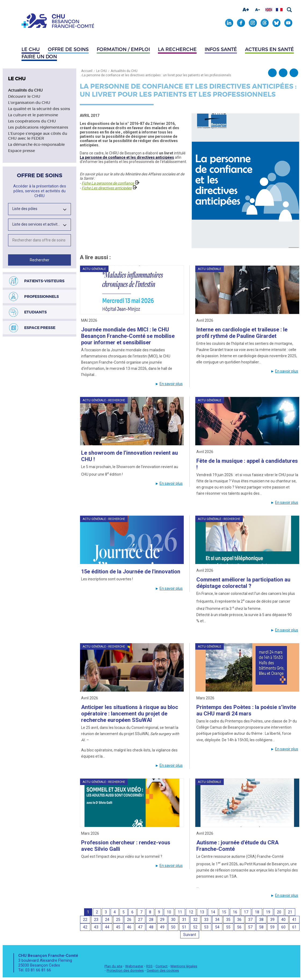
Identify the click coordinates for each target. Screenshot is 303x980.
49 (162, 927)
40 (283, 920)
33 (206, 920)
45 (118, 927)
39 (272, 920)
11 (180, 912)
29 (162, 920)
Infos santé (221, 49)
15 (224, 912)
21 (290, 912)
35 (228, 920)
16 (235, 912)
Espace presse (21, 151)
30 (173, 920)
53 (206, 927)
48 (151, 927)
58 (261, 927)
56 (239, 927)
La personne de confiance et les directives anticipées (127, 157)
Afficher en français (279, 10)
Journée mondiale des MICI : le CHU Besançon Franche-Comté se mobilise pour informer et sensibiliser (128, 336)
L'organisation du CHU (29, 103)
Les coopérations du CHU (32, 121)
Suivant (190, 935)
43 (96, 927)
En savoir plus (171, 384)
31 (184, 920)
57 (250, 927)
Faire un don (39, 57)
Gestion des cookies (163, 970)
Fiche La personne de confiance (108, 183)
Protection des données (125, 970)
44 (107, 927)
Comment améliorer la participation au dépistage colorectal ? (243, 583)
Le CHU (31, 49)
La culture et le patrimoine (33, 115)
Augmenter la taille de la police (246, 10)
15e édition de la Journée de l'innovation (131, 572)
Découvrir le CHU (24, 96)
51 (184, 927)
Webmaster (134, 966)
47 (140, 927)
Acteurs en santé (269, 49)
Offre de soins (68, 49)
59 (272, 927)
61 (294, 927)
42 (85, 927)
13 (202, 912)
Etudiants (35, 312)
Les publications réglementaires (38, 127)
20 (279, 912)
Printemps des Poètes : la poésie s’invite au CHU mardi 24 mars (246, 710)
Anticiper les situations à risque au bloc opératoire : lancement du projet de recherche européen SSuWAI (130, 714)
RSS (149, 966)
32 (195, 920)
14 (213, 912)
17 (246, 912)
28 (151, 920)
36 (239, 920)
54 (217, 927)
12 (191, 912)
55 (228, 927)
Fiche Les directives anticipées (107, 188)
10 (169, 912)
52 (195, 927)
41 (294, 920)
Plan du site (113, 966)
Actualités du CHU (25, 90)
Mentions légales (184, 966)
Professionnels (42, 296)
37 (250, 920)
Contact (162, 966)
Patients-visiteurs (44, 281)
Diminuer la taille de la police (258, 10)
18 (257, 912)
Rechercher (289, 10)
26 (129, 920)
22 (85, 920)
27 (140, 920)
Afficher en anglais (269, 10)
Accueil (87, 71)
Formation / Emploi (123, 49)
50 (173, 927)
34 (217, 920)
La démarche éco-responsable (36, 144)
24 (107, 920)
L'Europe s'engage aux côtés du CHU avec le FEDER (38, 136)
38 (261, 920)
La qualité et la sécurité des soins (39, 109)
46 (129, 927)
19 (268, 912)
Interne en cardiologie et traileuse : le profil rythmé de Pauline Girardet (242, 333)
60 (283, 927)
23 (96, 920)
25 (118, 920)
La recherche (177, 49)
